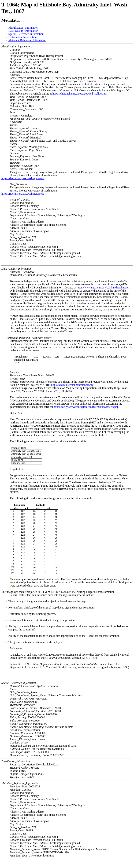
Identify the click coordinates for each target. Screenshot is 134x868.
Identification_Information (23, 28)
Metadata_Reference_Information (27, 40)
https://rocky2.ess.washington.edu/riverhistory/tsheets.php (86, 407)
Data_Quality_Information (23, 31)
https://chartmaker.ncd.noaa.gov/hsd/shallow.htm (80, 94)
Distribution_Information (23, 37)
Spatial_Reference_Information (26, 34)
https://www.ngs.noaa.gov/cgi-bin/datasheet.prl (103, 288)
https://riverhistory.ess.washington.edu (23, 178)
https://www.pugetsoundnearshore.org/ (73, 385)
